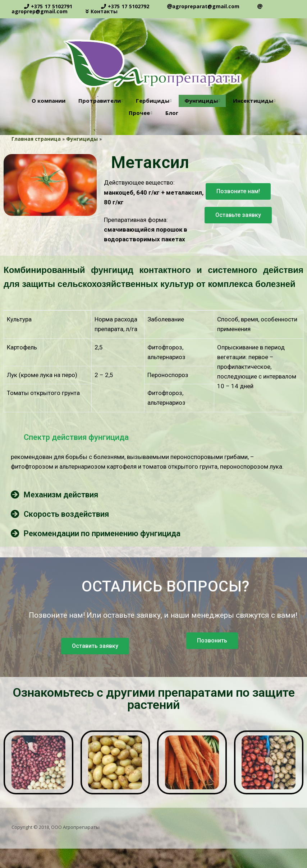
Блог (172, 113)
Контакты (104, 11)
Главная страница (36, 139)
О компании (49, 101)
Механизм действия (61, 495)
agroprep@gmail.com (40, 11)
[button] (238, 191)
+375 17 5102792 (129, 6)
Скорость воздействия (66, 514)
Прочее (139, 113)
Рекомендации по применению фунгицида (102, 533)
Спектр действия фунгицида (76, 437)
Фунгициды (201, 101)
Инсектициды (253, 101)
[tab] (153, 437)
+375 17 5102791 (52, 6)
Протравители (100, 101)
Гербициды (153, 101)
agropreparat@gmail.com (206, 6)
